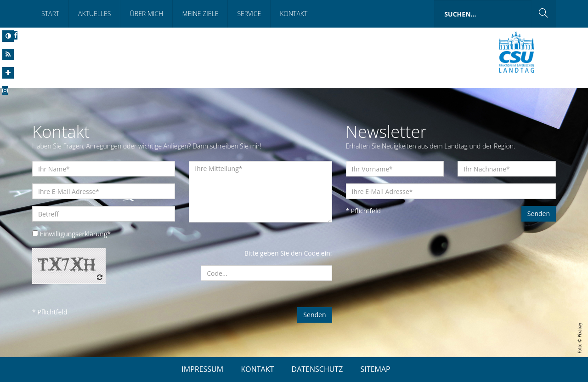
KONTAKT (257, 369)
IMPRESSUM (202, 369)
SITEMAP (376, 369)
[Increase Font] (8, 73)
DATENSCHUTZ (317, 369)
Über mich (146, 14)
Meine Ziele (200, 14)
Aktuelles (94, 14)
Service (249, 14)
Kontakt (294, 14)
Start (50, 14)
